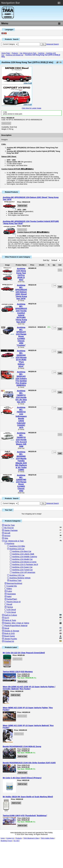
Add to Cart (6, 123)
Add (60, 270)
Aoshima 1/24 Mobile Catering (25, 557)
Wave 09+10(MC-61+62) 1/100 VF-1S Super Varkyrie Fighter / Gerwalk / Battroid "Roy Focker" (29, 688)
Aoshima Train (15, 580)
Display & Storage (12, 631)
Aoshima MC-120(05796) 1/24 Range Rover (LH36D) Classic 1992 (21, 483)
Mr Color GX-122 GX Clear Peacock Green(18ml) (24, 653)
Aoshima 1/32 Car (17, 575)
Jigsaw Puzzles (11, 639)
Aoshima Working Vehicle (20, 578)
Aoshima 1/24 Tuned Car (22, 570)
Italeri (9, 596)
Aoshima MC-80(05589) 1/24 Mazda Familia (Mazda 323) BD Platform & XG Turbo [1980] (21, 461)
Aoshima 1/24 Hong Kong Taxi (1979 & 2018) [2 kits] (21, 274)
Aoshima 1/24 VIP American (24, 572)
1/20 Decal (11, 610)
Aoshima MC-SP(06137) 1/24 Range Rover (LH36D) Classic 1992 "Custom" (21, 336)
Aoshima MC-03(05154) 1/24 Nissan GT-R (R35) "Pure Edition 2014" (21, 358)
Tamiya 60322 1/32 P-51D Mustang (18, 672)
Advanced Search (53, 44)
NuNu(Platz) (12, 599)
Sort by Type (9, 525)
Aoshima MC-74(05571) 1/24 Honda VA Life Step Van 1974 (21, 396)
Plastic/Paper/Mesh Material (16, 626)
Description (6, 135)
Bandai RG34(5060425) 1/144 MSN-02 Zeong (22, 746)
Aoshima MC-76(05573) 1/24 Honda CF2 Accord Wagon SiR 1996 (21, 440)
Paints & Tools (10, 620)
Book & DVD (10, 633)
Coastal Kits (12, 586)
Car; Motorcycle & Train (28, 53)
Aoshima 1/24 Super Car (22, 567)
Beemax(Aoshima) (15, 583)
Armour (7, 536)
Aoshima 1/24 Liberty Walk (23, 554)
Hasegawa (11, 594)
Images (4, 140)
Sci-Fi (7, 618)
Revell (10, 604)
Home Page (6, 53)
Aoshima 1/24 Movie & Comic (24, 562)
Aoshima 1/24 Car (17, 549)
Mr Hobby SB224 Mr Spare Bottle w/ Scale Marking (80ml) (28, 797)
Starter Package (11, 530)
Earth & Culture (11, 615)
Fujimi (9, 591)
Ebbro (9, 589)
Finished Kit (9, 641)
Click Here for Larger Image (31, 108)
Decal (7, 628)
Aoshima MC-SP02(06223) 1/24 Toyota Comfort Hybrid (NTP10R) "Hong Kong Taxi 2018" (21, 313)
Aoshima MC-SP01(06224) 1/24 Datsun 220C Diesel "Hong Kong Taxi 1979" (21, 292)
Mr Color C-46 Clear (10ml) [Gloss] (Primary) (22, 778)
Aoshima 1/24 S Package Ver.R (25, 564)
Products (15, 53)
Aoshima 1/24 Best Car (22, 551)
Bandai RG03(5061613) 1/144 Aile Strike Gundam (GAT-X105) (29, 763)
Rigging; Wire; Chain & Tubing (17, 623)
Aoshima (41, 53)
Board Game (10, 636)
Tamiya (10, 607)
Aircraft (7, 533)
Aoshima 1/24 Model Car (14, 55)
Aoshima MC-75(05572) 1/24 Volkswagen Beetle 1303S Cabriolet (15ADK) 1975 (21, 417)
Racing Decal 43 (14, 602)
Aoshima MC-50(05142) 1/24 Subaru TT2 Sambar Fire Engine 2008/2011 (21, 378)
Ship (6, 538)
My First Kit (9, 528)
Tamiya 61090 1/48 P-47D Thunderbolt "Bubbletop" (25, 816)
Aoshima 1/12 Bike (17, 546)
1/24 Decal (11, 612)
